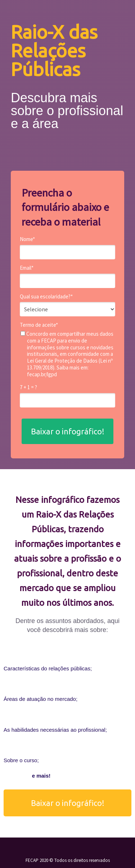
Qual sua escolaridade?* (46, 297)
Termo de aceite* (39, 325)
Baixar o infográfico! (68, 431)
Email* (27, 268)
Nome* (27, 239)
